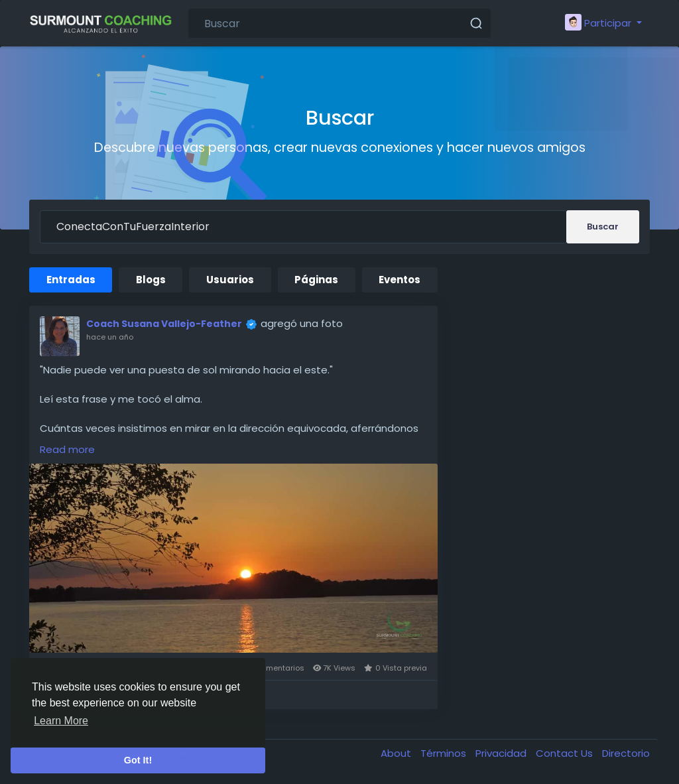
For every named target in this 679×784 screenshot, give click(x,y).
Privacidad (502, 753)
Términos (445, 753)
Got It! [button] (138, 760)
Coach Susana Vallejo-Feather (164, 324)
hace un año (110, 337)
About (397, 753)
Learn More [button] (61, 721)
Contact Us (566, 753)
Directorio (626, 753)
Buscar (603, 227)
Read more (67, 449)
